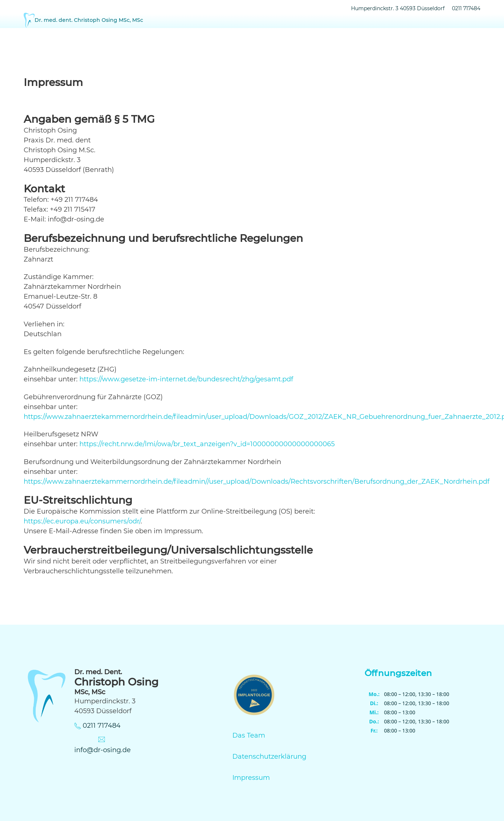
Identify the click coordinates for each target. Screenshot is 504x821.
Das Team (249, 735)
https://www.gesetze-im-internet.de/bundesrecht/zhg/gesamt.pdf (186, 379)
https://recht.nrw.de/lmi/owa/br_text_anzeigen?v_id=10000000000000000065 (207, 444)
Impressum (251, 778)
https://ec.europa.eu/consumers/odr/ (82, 521)
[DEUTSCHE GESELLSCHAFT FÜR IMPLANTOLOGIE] (254, 696)
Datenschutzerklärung (269, 757)
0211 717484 (466, 8)
